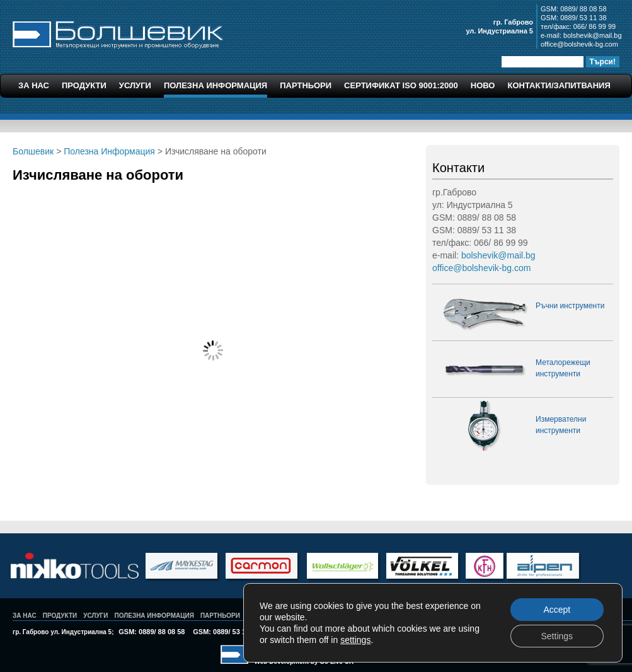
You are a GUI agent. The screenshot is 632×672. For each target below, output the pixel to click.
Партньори (306, 85)
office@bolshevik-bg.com (579, 44)
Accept (557, 610)
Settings (557, 636)
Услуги (135, 85)
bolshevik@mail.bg (593, 35)
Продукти (84, 85)
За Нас (34, 85)
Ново (483, 85)
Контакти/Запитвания (559, 85)
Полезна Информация (215, 85)
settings (355, 640)
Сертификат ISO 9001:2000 (401, 85)
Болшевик (118, 33)
